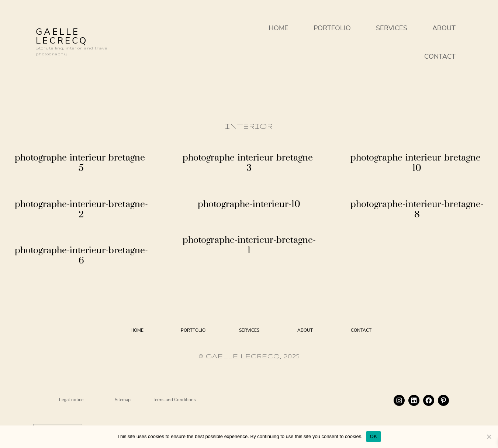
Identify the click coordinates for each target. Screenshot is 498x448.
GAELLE (58, 32)
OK (373, 436)
